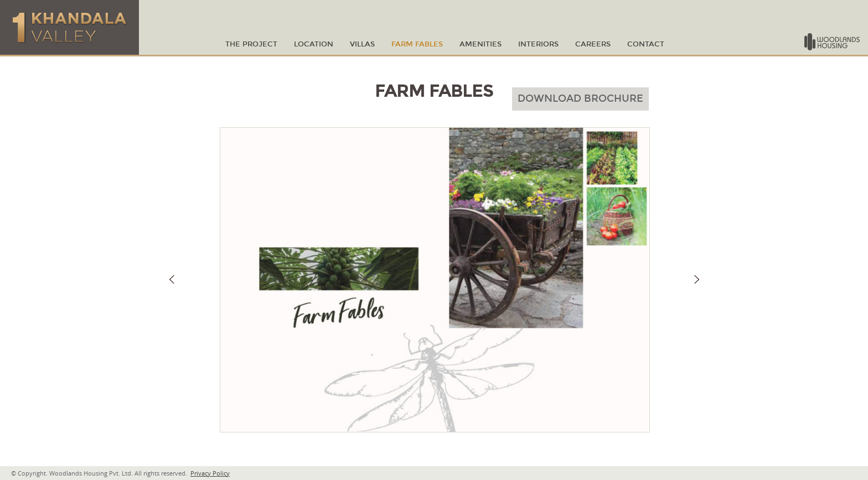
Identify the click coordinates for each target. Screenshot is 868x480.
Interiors (538, 45)
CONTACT (646, 45)
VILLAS (362, 45)
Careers (593, 45)
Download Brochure (580, 98)
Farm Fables (417, 45)
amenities (480, 45)
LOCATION (314, 45)
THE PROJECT (251, 45)
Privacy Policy (210, 473)
